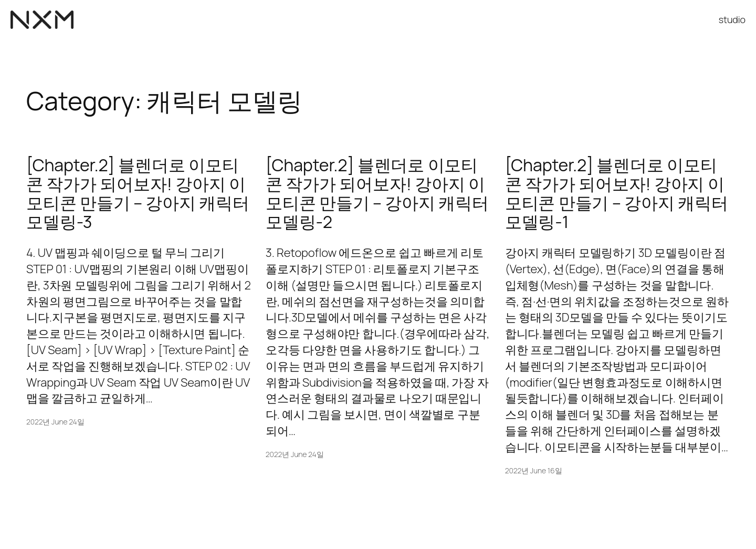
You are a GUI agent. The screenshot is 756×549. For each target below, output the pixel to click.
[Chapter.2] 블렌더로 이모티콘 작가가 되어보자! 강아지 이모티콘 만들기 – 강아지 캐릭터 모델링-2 (377, 193)
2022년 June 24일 (55, 422)
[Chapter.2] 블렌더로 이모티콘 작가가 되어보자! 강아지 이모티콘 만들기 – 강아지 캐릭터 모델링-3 (138, 193)
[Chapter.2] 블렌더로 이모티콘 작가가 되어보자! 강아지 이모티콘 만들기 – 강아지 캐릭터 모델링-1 (617, 193)
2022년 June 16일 (534, 470)
